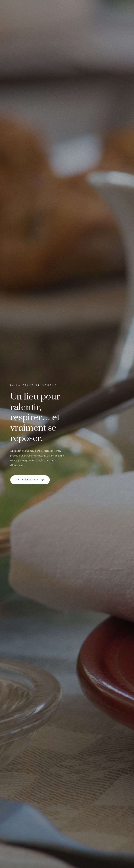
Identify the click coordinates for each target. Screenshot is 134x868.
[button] (30, 480)
